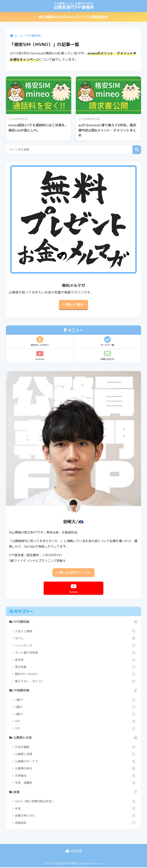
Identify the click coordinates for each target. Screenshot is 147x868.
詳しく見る (75, 304)
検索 (137, 150)
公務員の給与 (76, 769)
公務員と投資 (76, 755)
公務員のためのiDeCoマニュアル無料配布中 (74, 17)
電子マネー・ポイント (76, 682)
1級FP (76, 700)
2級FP (76, 707)
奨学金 (76, 660)
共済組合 (76, 776)
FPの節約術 (76, 622)
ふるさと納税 (76, 631)
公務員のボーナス (76, 762)
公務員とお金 (76, 738)
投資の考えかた (76, 816)
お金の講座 (76, 748)
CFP (76, 729)
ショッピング (76, 646)
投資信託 (76, 823)
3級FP (76, 715)
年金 (76, 809)
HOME (74, 852)
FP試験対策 (76, 691)
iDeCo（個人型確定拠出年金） (76, 802)
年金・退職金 (76, 783)
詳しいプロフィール (73, 573)
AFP (76, 722)
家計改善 (76, 667)
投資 (76, 793)
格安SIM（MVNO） (76, 674)
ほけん (76, 639)
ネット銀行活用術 (76, 653)
